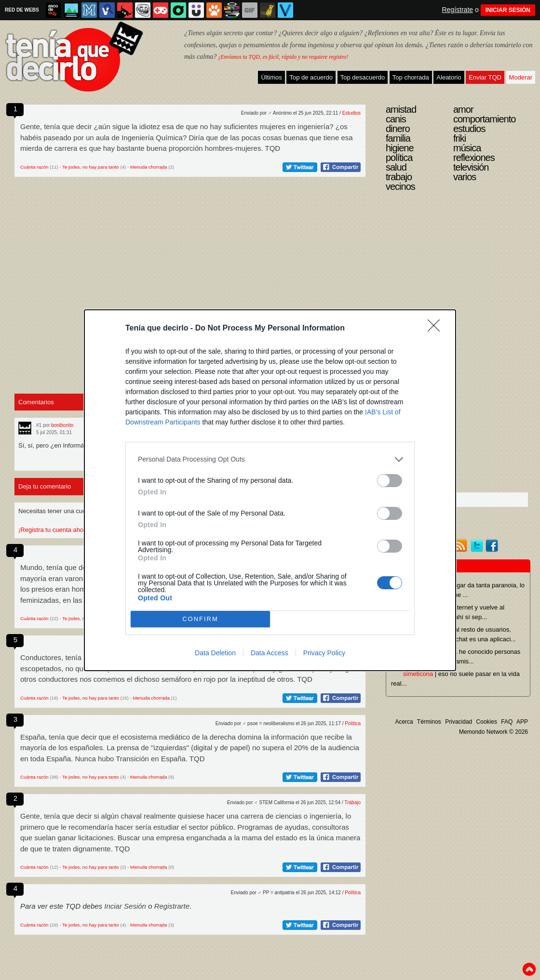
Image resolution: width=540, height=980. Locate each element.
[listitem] (270, 459)
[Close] (437, 329)
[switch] (390, 481)
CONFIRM (200, 619)
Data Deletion (215, 653)
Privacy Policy (324, 653)
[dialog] (270, 490)
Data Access (270, 653)
